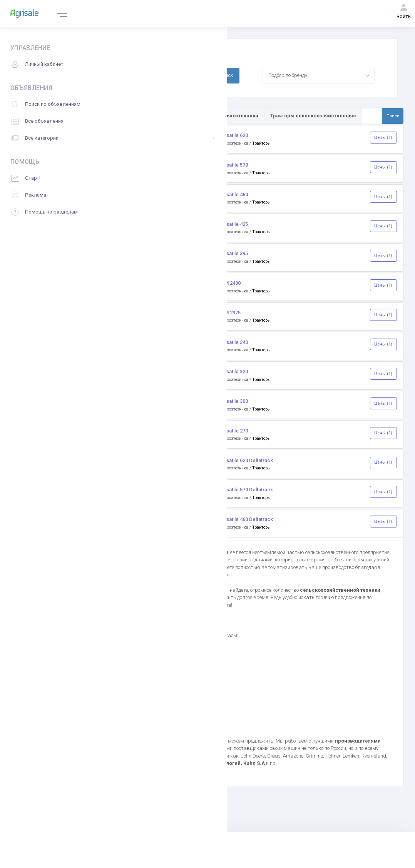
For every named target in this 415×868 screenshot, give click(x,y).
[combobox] (319, 75)
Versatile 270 (233, 431)
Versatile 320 (233, 371)
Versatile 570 (233, 165)
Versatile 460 (233, 194)
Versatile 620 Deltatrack (246, 460)
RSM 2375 (229, 313)
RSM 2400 (229, 283)
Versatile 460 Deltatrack (246, 519)
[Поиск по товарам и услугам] (372, 116)
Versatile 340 (233, 342)
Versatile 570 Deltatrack (246, 490)
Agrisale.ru (185, 590)
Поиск (226, 75)
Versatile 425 (233, 224)
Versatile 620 (233, 135)
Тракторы (261, 143)
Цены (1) (383, 137)
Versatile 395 (233, 253)
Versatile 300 (233, 401)
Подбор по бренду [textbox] (288, 75)
